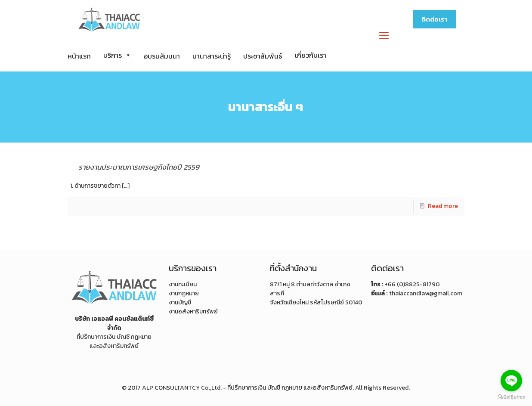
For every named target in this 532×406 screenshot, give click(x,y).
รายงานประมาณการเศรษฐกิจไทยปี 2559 (139, 167)
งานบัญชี (180, 302)
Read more (443, 206)
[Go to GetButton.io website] (511, 397)
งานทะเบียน (183, 284)
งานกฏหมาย (184, 293)
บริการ (117, 55)
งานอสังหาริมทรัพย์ (193, 311)
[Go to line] (511, 381)
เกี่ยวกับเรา (311, 55)
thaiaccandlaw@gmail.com (426, 293)
